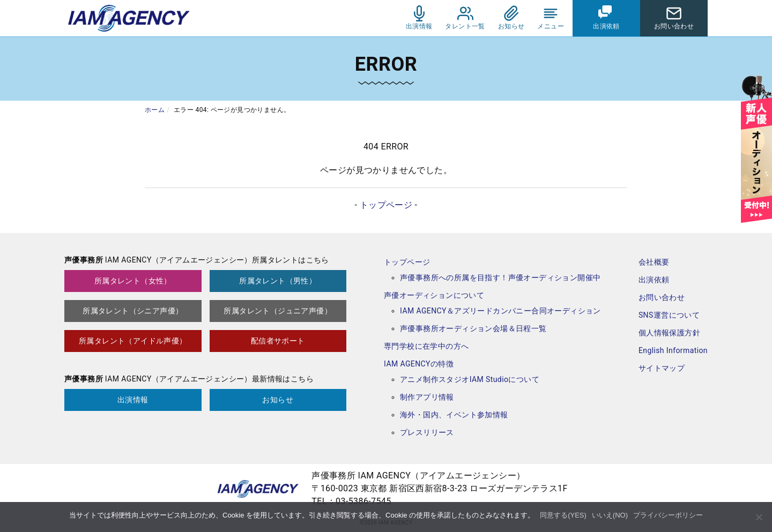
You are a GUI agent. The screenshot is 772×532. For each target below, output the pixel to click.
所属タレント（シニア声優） (133, 311)
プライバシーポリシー (668, 515)
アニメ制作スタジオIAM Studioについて (470, 379)
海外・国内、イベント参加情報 (454, 415)
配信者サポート (278, 341)
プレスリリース (427, 432)
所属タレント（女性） (133, 281)
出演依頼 (654, 280)
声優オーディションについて (434, 295)
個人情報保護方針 (669, 333)
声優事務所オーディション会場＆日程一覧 (473, 328)
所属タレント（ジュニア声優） (278, 311)
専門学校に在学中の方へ (426, 346)
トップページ (386, 205)
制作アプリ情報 (427, 397)
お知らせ (278, 400)
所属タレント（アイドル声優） (133, 341)
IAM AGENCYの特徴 (419, 364)
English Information (673, 350)
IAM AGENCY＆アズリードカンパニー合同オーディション (500, 311)
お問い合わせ (662, 297)
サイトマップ (662, 368)
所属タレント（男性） (278, 281)
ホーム (155, 110)
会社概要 (654, 262)
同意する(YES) (563, 515)
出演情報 (133, 400)
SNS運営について (669, 315)
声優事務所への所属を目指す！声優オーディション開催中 (500, 278)
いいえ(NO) (610, 515)
